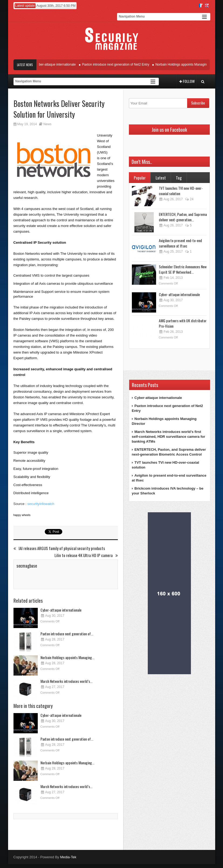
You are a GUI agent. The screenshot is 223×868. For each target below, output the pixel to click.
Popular (140, 178)
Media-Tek (68, 857)
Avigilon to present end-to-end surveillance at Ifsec (180, 243)
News (47, 124)
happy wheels (22, 515)
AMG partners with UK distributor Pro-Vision (183, 323)
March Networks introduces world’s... (66, 681)
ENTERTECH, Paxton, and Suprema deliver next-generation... (183, 217)
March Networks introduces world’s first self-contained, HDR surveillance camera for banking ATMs (169, 437)
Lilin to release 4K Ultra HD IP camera (86, 555)
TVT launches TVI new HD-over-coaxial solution (181, 191)
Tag (179, 178)
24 (189, 199)
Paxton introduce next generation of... (67, 634)
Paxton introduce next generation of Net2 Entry (118, 65)
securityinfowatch (41, 504)
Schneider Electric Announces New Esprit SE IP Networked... (183, 269)
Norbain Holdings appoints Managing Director (190, 65)
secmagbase (27, 566)
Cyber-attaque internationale (57, 65)
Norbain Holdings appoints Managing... (67, 657)
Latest (161, 178)
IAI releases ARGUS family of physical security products (59, 548)
